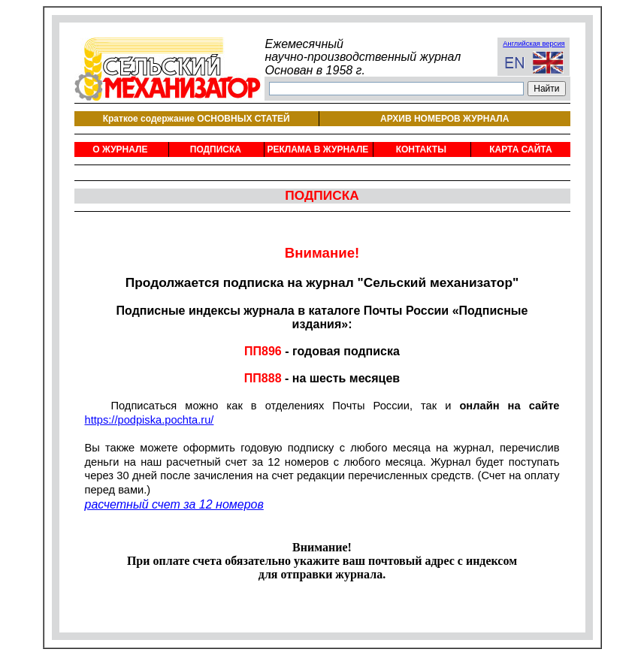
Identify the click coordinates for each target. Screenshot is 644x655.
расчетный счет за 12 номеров (174, 504)
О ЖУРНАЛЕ (120, 149)
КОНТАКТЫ (421, 149)
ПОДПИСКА (216, 149)
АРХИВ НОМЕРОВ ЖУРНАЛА (444, 119)
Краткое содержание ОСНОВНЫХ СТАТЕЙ (197, 119)
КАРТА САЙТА (520, 149)
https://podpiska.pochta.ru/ (150, 420)
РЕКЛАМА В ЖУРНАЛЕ (317, 149)
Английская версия (534, 44)
